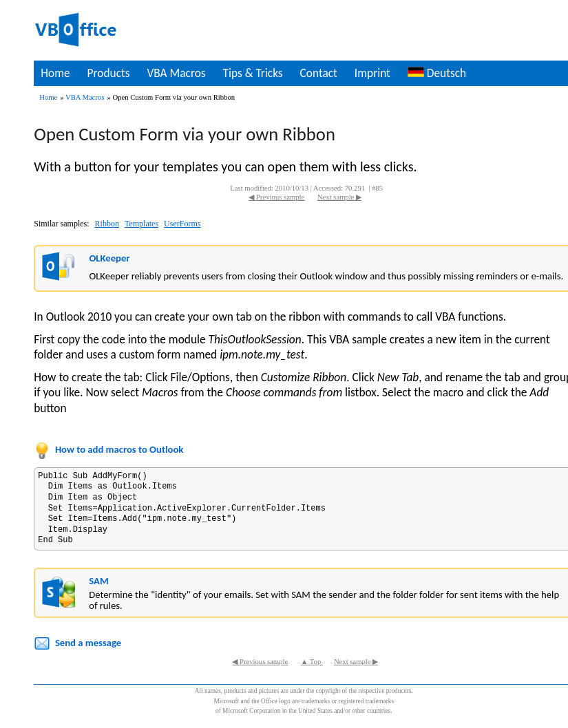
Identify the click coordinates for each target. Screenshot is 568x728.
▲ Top (312, 662)
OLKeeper (109, 258)
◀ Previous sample (276, 197)
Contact (319, 73)
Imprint (372, 73)
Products (109, 73)
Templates (141, 224)
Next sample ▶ (339, 197)
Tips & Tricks (253, 73)
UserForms (182, 224)
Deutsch (437, 73)
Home (55, 73)
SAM (98, 581)
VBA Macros (176, 73)
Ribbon (107, 224)
